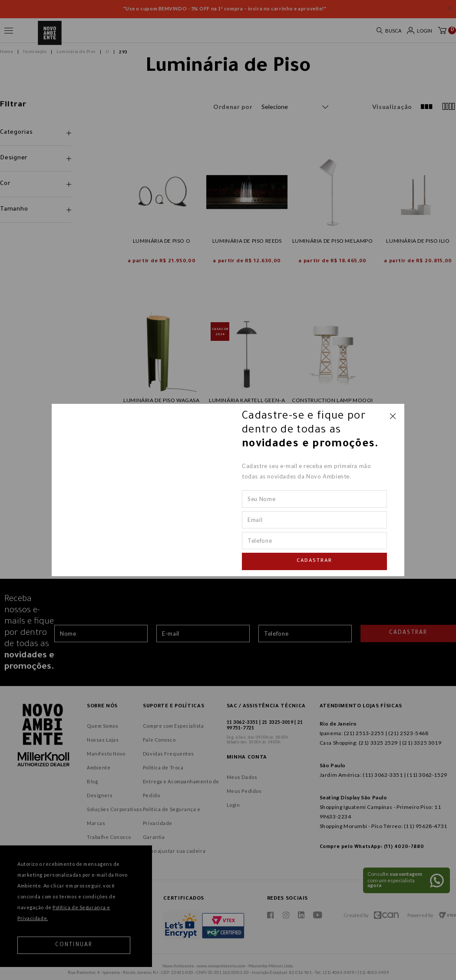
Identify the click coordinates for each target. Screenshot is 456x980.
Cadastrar (314, 561)
